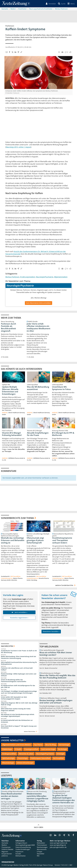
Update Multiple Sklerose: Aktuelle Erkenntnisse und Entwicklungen (10, 391)
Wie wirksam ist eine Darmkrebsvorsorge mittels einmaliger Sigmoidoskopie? (18, 716)
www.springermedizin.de (59, 843)
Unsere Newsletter (12, 741)
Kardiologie (62, 749)
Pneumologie (23, 759)
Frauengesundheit (31, 749)
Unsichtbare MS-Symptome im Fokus (61, 388)
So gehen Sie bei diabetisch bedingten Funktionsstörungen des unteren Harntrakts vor (64, 799)
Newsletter (41, 854)
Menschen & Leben (26, 754)
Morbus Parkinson (12, 277)
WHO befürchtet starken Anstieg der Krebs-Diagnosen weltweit (16, 710)
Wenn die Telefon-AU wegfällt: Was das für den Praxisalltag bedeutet (57, 677)
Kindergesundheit (9, 754)
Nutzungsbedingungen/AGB (25, 845)
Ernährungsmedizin (28, 277)
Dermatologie (64, 745)
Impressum (19, 852)
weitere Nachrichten (31, 732)
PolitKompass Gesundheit (40, 759)
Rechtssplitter (59, 759)
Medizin (4, 845)
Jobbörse (5, 856)
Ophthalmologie (8, 759)
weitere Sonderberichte (66, 586)
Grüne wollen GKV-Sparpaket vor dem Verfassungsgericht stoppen (14, 698)
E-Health (18, 749)
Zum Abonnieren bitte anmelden (38, 303)
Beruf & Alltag (51, 745)
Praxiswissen (6, 848)
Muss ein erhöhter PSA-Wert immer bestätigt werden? (56, 654)
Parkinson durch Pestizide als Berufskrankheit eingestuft (9, 328)
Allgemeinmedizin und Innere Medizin (17, 745)
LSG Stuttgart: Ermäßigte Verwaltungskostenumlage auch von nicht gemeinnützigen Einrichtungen (19, 692)
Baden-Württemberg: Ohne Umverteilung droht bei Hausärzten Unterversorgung (18, 658)
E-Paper (40, 852)
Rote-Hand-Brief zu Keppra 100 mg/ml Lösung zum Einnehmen (19, 727)
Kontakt (18, 854)
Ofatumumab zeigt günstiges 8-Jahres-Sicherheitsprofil (35, 541)
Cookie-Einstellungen (23, 850)
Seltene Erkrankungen (25, 763)
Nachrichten (7, 646)
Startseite (5, 843)
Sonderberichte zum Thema (17, 518)
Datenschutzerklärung (23, 848)
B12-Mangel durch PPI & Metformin (63, 434)
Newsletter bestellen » (51, 632)
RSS (38, 856)
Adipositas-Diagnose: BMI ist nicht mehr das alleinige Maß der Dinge (19, 704)
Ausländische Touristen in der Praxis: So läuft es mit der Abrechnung (19, 652)
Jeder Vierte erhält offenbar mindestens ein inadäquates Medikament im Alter (38, 328)
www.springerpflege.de (58, 845)
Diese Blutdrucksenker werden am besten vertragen (11, 796)
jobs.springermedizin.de (58, 848)
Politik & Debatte (7, 850)
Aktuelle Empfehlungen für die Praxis (38, 434)
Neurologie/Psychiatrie (45, 277)
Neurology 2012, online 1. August (18, 147)
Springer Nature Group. (45, 865)
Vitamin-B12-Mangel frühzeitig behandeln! (12, 434)
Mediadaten (41, 843)
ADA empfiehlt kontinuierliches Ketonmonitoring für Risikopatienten (19, 663)
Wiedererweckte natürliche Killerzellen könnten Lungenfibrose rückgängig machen (37, 798)
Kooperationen (7, 854)
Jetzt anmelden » (19, 613)
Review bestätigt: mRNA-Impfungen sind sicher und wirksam (19, 675)
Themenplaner (42, 845)
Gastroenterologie (48, 749)
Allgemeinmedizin (61, 277)
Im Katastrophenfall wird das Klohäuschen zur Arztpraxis (17, 721)
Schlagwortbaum (21, 843)
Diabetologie (7, 749)
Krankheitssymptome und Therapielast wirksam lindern (62, 541)
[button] (71, 4)
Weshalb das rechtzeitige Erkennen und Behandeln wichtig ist (13, 541)
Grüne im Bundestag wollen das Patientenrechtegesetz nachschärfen (14, 681)
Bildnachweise (21, 856)
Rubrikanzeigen (42, 848)
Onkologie (60, 754)
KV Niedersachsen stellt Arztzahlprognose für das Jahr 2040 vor (18, 687)
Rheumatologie (8, 763)
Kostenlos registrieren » (19, 618)
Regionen (5, 852)
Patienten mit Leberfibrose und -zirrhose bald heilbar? (17, 669)
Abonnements (42, 850)
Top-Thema (38, 745)
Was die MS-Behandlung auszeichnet (38, 388)
